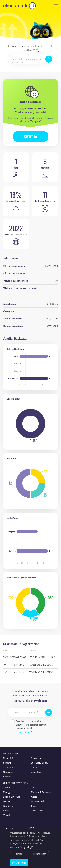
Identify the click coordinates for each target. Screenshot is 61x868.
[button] (56, 6)
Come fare (36, 772)
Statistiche (9, 767)
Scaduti (7, 763)
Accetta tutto (19, 863)
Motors (7, 801)
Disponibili (9, 758)
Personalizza (40, 854)
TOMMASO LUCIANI (41, 665)
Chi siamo (8, 772)
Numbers (8, 806)
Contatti (7, 777)
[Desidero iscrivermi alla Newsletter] (13, 721)
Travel (7, 815)
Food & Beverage (12, 797)
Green (34, 797)
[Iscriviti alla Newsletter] (49, 712)
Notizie (34, 767)
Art (33, 788)
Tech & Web (37, 811)
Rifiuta (19, 854)
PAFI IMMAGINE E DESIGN (45, 657)
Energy (7, 792)
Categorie (36, 758)
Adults (7, 788)
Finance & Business (41, 792)
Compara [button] (31, 136)
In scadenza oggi (39, 763)
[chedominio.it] (20, 6)
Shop (34, 806)
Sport (6, 811)
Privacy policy (23, 732)
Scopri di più (27, 847)
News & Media (38, 801)
